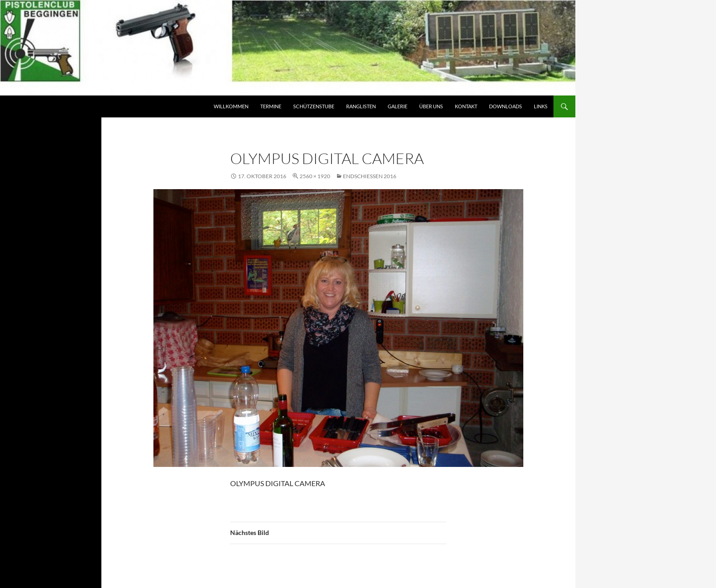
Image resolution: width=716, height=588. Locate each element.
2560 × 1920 (315, 176)
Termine (271, 106)
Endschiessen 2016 (370, 176)
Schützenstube (314, 106)
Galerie (397, 106)
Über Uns (431, 106)
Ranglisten (361, 106)
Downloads (505, 106)
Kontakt (466, 106)
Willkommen (231, 106)
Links (541, 106)
